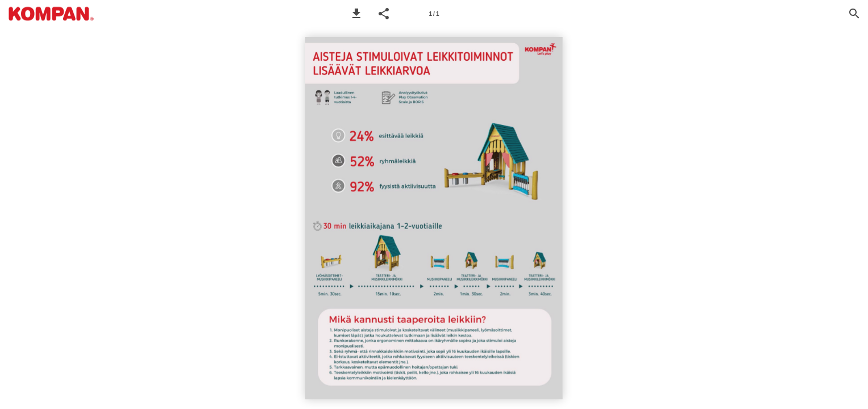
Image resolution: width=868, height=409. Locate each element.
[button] (356, 14)
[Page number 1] (434, 14)
